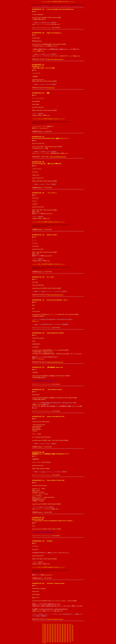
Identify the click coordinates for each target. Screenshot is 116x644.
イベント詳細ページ (38, 51)
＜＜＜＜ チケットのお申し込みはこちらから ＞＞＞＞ (58, 1)
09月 (63, 624)
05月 (53, 624)
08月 (60, 624)
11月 (68, 624)
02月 (45, 624)
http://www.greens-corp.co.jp (55, 59)
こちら (44, 128)
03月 (48, 624)
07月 (58, 624)
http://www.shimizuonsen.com (58, 157)
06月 (55, 624)
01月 (45, 625)
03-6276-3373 (51, 88)
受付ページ (36, 321)
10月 (65, 624)
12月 (70, 624)
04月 (50, 624)
